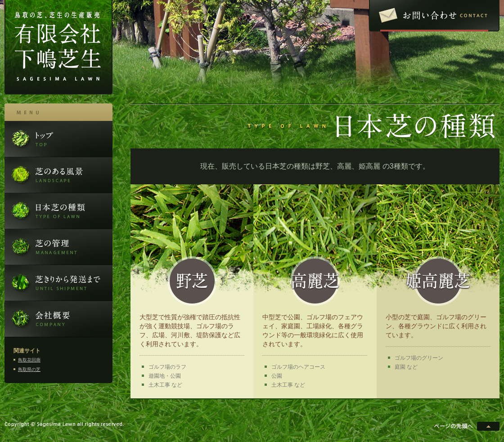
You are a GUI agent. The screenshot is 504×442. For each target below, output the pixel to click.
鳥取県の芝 (29, 369)
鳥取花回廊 (29, 360)
